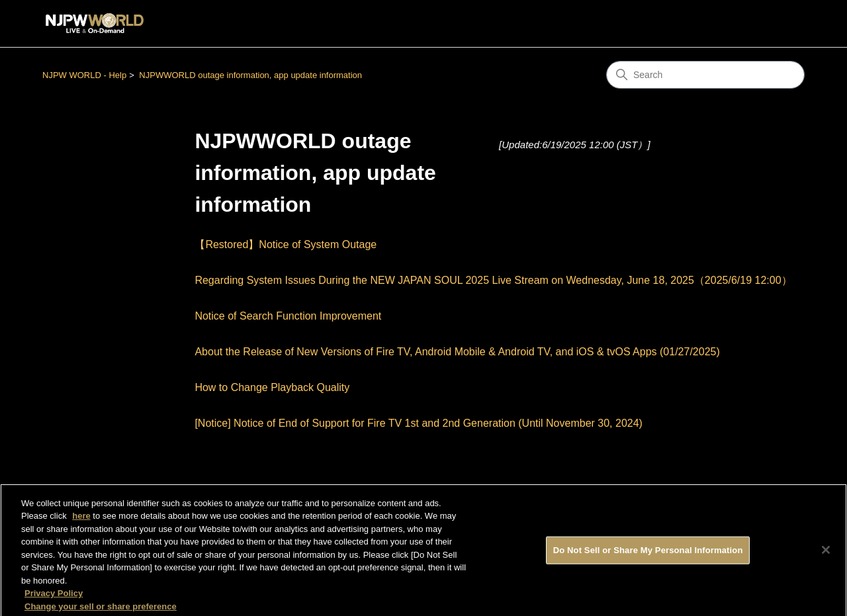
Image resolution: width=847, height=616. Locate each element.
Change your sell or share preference (101, 609)
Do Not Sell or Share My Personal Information (648, 553)
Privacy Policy (54, 596)
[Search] (705, 75)
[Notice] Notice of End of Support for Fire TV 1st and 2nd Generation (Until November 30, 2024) (419, 423)
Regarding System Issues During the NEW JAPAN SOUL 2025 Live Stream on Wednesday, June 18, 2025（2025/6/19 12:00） (493, 280)
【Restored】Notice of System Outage (286, 244)
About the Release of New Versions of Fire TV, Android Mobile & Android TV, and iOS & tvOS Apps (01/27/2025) (457, 352)
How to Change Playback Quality (272, 387)
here (81, 518)
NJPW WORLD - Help (84, 75)
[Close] (826, 552)
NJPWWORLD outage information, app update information (250, 75)
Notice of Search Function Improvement (288, 316)
